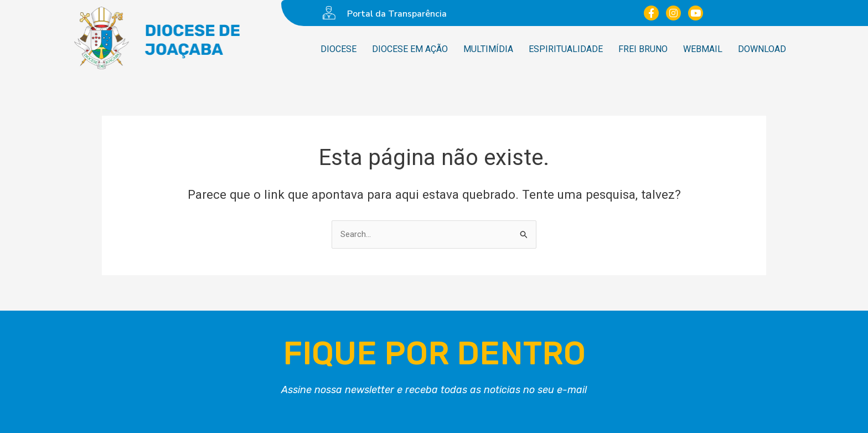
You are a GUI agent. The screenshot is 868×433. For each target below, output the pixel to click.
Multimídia (488, 49)
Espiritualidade (566, 49)
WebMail (703, 49)
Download (762, 49)
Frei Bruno (643, 49)
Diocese (339, 49)
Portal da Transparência (397, 14)
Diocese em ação (410, 49)
